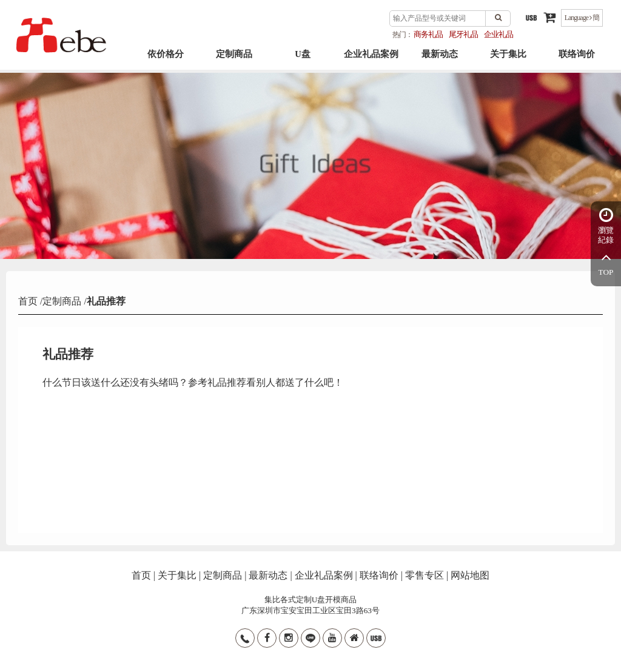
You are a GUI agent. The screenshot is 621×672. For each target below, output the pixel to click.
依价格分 (166, 61)
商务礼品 (428, 34)
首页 (29, 301)
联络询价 (577, 61)
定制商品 (234, 61)
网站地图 (470, 575)
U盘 (303, 61)
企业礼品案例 (371, 61)
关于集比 (508, 61)
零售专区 (425, 575)
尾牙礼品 (463, 34)
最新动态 (440, 61)
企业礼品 (498, 34)
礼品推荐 (106, 301)
